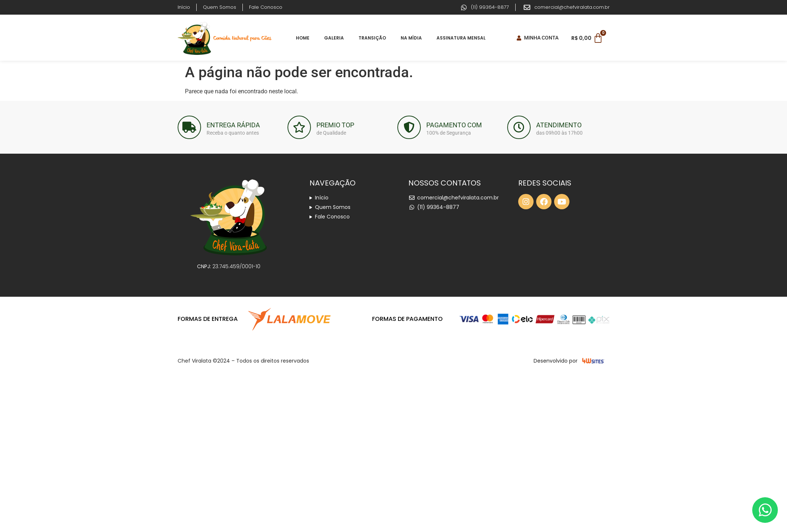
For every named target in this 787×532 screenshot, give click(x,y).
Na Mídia (411, 38)
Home (303, 38)
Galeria (334, 38)
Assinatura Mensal (461, 38)
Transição (372, 38)
